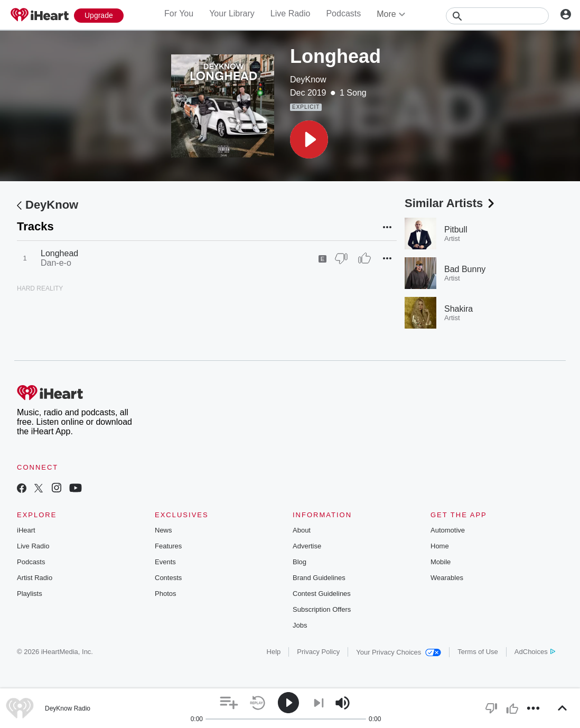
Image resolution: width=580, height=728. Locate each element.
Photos (165, 594)
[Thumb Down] (341, 258)
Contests (168, 578)
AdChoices (535, 652)
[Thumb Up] (364, 258)
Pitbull (456, 230)
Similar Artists (451, 203)
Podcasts (343, 13)
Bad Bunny (465, 269)
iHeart (26, 530)
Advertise (307, 546)
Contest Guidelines (322, 594)
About (302, 530)
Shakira (459, 309)
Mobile (441, 562)
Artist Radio (35, 578)
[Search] (497, 16)
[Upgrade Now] (99, 16)
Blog (300, 562)
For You (179, 13)
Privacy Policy (318, 652)
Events (165, 562)
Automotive (448, 530)
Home (440, 546)
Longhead (59, 253)
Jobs (300, 625)
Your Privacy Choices (399, 652)
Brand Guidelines (319, 578)
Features (168, 546)
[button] (309, 139)
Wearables (447, 578)
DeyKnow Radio (68, 708)
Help (274, 652)
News (163, 530)
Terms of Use (478, 652)
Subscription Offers (322, 609)
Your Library (232, 13)
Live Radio (291, 13)
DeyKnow (308, 80)
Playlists (30, 594)
